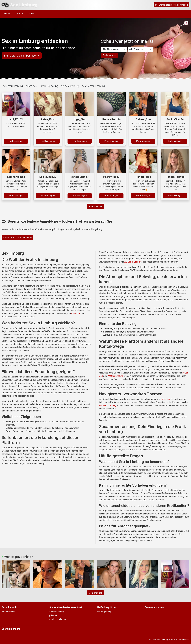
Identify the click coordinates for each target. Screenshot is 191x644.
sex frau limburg (13, 86)
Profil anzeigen (16, 141)
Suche (32, 14)
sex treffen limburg (93, 86)
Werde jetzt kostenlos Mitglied (172, 5)
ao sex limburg (70, 86)
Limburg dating (49, 86)
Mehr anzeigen (95, 206)
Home (7, 14)
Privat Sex (76, 313)
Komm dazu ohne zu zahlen (17, 238)
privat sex (31, 86)
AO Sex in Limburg (133, 262)
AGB (173, 640)
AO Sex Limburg (115, 376)
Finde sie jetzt (109, 55)
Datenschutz (184, 640)
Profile (20, 14)
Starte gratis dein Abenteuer (22, 56)
